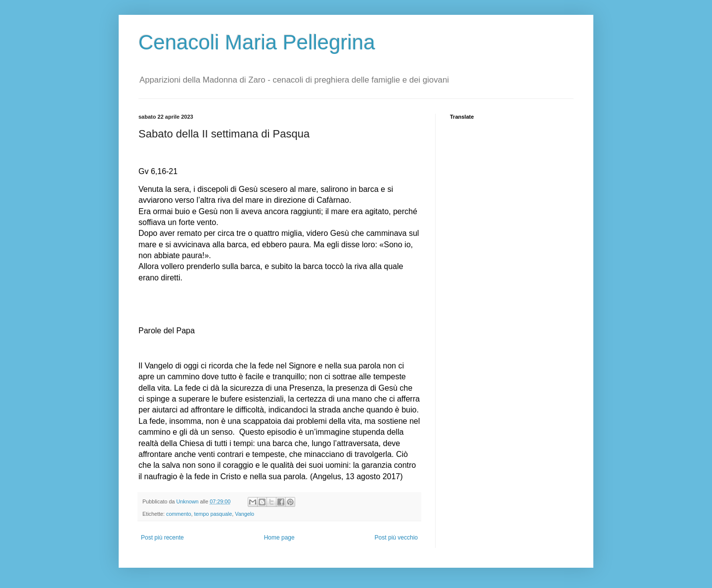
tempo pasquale (213, 514)
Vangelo (245, 514)
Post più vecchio (396, 538)
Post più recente (162, 538)
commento (178, 514)
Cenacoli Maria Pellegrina (257, 42)
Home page (279, 538)
